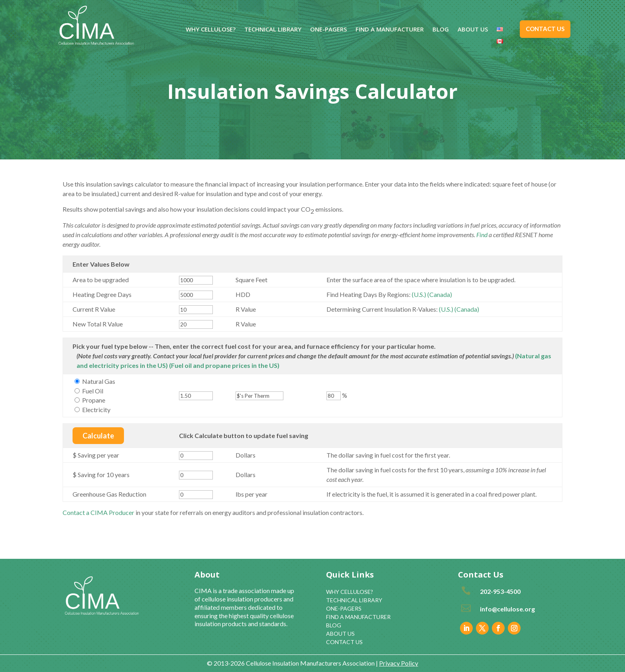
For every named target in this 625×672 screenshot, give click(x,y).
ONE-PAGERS (328, 30)
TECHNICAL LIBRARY (273, 30)
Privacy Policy (399, 663)
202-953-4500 (500, 591)
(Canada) (440, 294)
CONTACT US (545, 29)
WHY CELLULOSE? (211, 30)
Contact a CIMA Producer (98, 512)
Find (482, 235)
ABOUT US (473, 30)
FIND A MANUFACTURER (390, 30)
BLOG (441, 30)
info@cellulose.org (507, 609)
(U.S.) (419, 294)
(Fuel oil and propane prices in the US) (224, 365)
